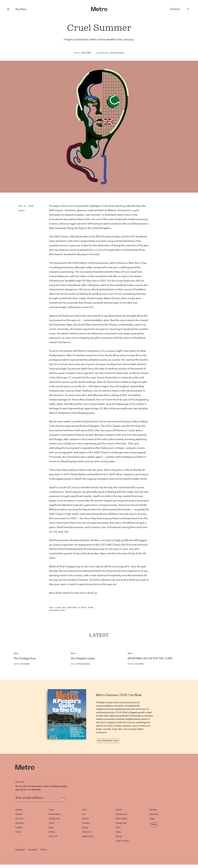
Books (85, 819)
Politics (19, 827)
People (19, 814)
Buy (21, 9)
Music (85, 827)
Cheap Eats (54, 819)
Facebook (33, 850)
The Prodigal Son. (25, 658)
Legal (152, 819)
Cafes (52, 823)
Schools (19, 819)
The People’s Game (83, 658)
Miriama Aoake (80, 664)
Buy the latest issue (108, 740)
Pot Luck (53, 836)
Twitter (43, 850)
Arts (84, 810)
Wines (119, 836)
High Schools (122, 841)
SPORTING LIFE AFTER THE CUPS (150, 658)
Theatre (86, 823)
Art (84, 814)
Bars (51, 827)
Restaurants (55, 814)
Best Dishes (122, 819)
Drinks (52, 832)
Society (19, 810)
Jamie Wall (86, 53)
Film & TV (87, 832)
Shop (153, 824)
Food (51, 810)
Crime (18, 832)
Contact (153, 810)
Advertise (154, 814)
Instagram (20, 850)
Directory (175, 9)
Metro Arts (88, 836)
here (62, 610)
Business (20, 823)
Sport (22, 210)
